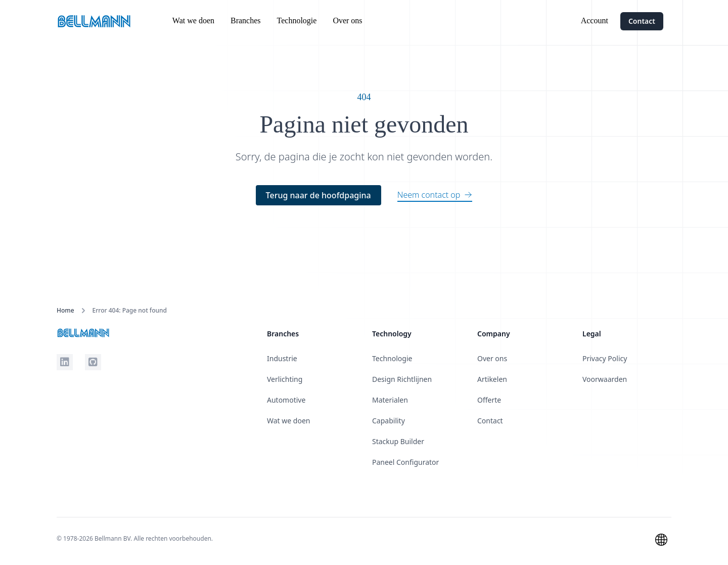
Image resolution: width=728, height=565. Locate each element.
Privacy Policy (605, 358)
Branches (246, 20)
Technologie (297, 20)
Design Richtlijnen (402, 379)
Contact (642, 21)
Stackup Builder (398, 441)
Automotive (286, 400)
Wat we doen (193, 20)
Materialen (390, 400)
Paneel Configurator (405, 462)
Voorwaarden (605, 379)
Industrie (282, 358)
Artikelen (492, 379)
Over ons (347, 20)
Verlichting (285, 379)
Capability (389, 421)
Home (65, 311)
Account (595, 20)
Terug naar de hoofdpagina (318, 195)
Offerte (489, 400)
